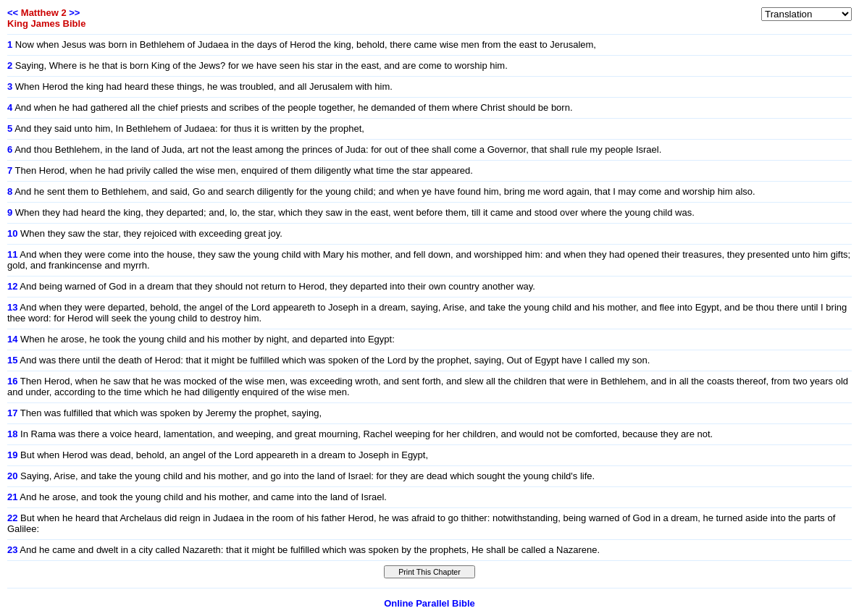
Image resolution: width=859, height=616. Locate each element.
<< (13, 13)
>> (74, 13)
